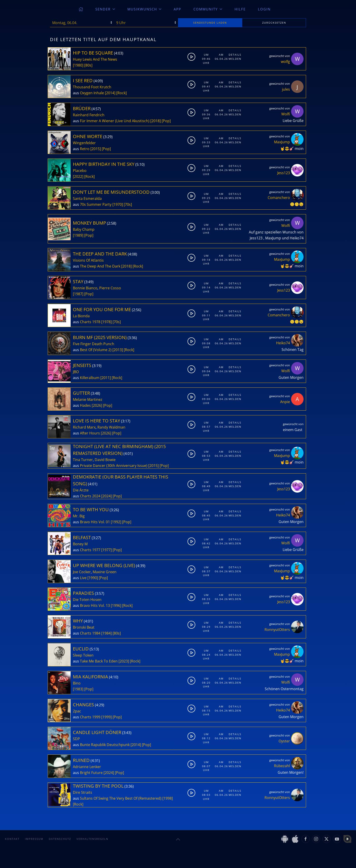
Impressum (34, 839)
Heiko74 (283, 343)
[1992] (116, 522)
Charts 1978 (90, 322)
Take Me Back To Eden (99, 661)
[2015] (96, 149)
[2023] (124, 661)
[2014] (110, 93)
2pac (77, 711)
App (177, 9)
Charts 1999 (90, 717)
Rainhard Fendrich (89, 115)
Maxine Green (105, 572)
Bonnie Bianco (85, 288)
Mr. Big (79, 516)
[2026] (97, 405)
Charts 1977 (90, 550)
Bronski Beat (84, 627)
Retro (85, 149)
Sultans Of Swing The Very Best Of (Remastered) (121, 798)
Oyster (284, 741)
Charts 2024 (90, 496)
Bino (77, 683)
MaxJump (282, 142)
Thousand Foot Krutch (92, 87)
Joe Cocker (82, 572)
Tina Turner (83, 460)
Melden (235, 59)
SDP (76, 739)
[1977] (106, 550)
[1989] (78, 235)
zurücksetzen (274, 23)
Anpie (285, 402)
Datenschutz (60, 839)
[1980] (78, 65)
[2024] (106, 496)
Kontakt (12, 839)
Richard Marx (84, 427)
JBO (76, 372)
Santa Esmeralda (87, 198)
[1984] (106, 633)
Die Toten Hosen (87, 600)
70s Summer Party (96, 204)
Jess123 (284, 173)
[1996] (116, 605)
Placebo (80, 171)
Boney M (80, 544)
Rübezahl (282, 766)
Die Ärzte (81, 490)
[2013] (118, 350)
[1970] (118, 204)
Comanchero (279, 198)
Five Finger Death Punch (94, 344)
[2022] (78, 176)
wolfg (285, 62)
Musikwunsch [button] (145, 9)
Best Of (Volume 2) (96, 350)
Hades (85, 405)
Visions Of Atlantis (88, 260)
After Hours (90, 433)
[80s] (88, 65)
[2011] (106, 378)
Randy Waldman (111, 427)
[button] (178, 839)
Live (83, 578)
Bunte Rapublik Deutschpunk (105, 745)
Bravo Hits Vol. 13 (95, 605)
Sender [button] (105, 9)
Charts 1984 (90, 633)
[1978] (106, 322)
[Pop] (166, 121)
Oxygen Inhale (92, 93)
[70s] (128, 204)
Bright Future (91, 773)
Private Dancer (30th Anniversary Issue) (114, 466)
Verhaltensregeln (92, 839)
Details (235, 55)
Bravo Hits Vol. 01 (95, 522)
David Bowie (105, 460)
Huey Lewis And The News (95, 59)
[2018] (156, 121)
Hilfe (240, 9)
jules (286, 89)
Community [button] (208, 9)
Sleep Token (83, 655)
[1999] (106, 717)
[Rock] (121, 93)
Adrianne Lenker (87, 767)
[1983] (78, 689)
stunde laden (210, 23)
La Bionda (81, 316)
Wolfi (286, 114)
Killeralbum (90, 378)
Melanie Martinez (88, 399)
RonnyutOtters (277, 630)
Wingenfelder (84, 143)
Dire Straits (83, 792)
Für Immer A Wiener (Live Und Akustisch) (115, 121)
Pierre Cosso (110, 288)
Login (264, 9)
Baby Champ (84, 229)
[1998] (168, 798)
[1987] (78, 294)
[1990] (93, 578)
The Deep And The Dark (100, 266)
